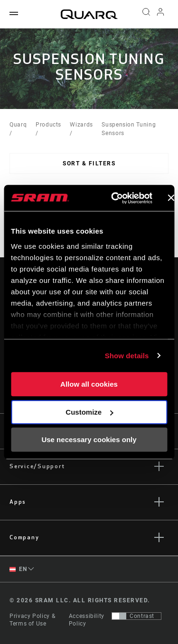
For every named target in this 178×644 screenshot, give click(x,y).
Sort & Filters (89, 163)
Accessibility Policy (87, 620)
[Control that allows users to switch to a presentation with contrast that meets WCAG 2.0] (136, 616)
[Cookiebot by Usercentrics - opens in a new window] (114, 198)
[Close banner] (171, 198)
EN (18, 569)
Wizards (81, 125)
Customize (89, 412)
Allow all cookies (89, 384)
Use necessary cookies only (89, 440)
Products (48, 125)
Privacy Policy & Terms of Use (32, 620)
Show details (127, 356)
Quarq (18, 125)
